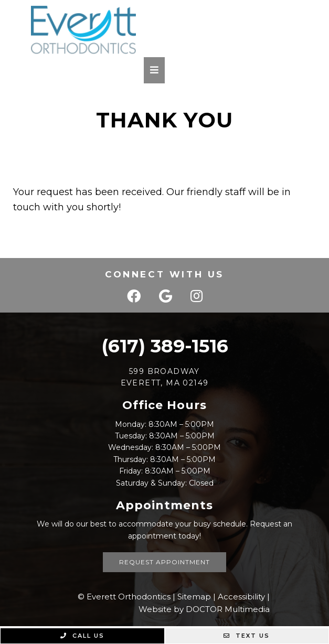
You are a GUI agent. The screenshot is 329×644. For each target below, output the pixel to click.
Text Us (247, 636)
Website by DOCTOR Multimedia (204, 609)
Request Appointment (164, 562)
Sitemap (194, 597)
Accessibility (241, 597)
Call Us (82, 636)
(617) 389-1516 (165, 346)
